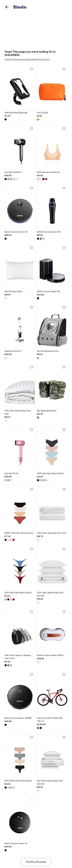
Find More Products (36, 862)
